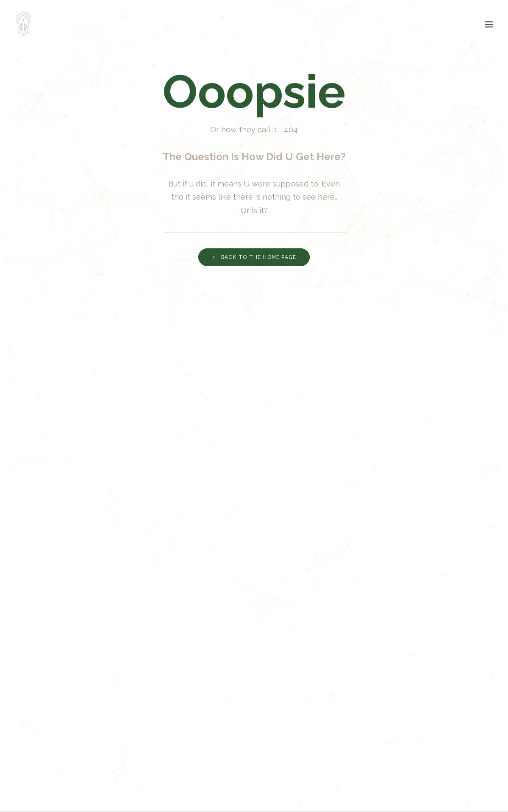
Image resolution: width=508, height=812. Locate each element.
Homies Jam (47, 754)
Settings (168, 740)
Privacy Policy (176, 712)
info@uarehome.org (445, 712)
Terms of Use (175, 726)
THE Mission (47, 712)
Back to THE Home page (254, 257)
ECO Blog (43, 740)
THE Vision (44, 726)
